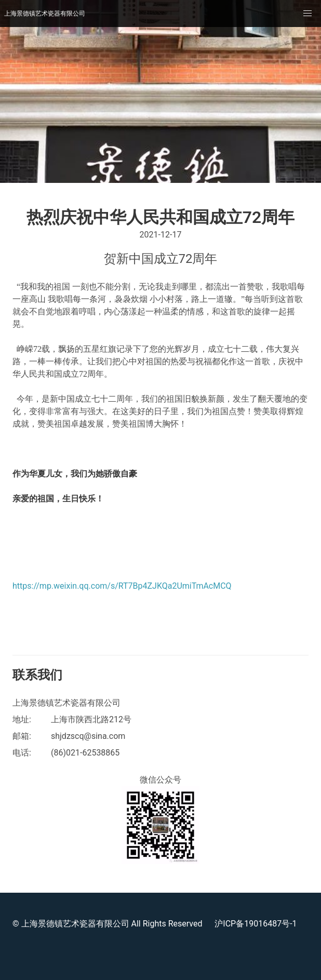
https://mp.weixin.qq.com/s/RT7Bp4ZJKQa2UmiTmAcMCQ (122, 586)
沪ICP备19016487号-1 (256, 924)
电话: (22, 753)
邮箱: (22, 736)
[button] (307, 14)
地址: (22, 719)
